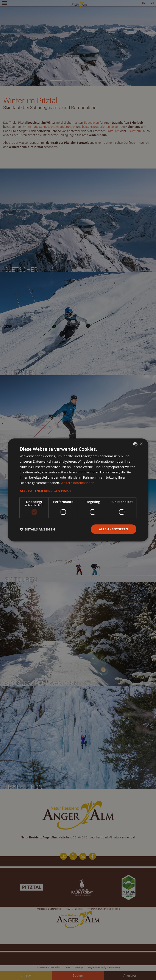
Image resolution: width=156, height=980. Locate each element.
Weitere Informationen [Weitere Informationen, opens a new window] (78, 483)
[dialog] (78, 490)
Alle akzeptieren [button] (114, 529)
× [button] (141, 444)
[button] (78, 491)
